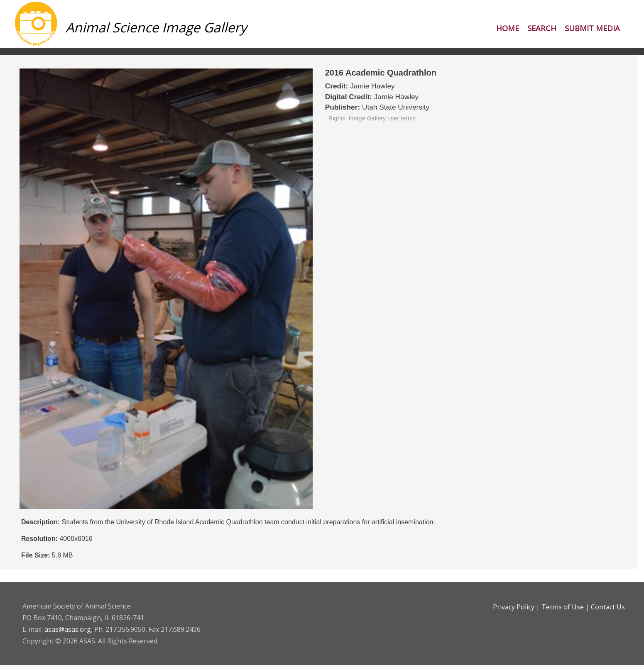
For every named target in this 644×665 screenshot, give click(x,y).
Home (508, 28)
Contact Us (608, 607)
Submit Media (592, 28)
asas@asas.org (68, 629)
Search (542, 28)
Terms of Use (563, 607)
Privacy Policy (514, 607)
